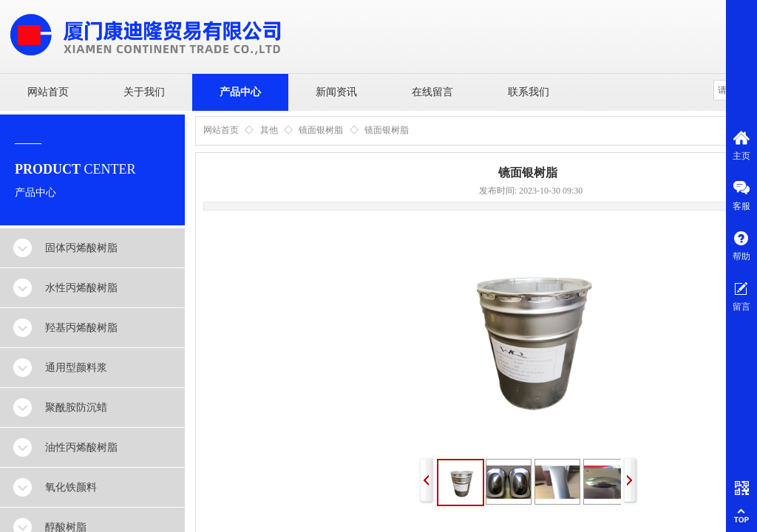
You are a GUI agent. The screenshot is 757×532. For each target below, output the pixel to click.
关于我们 (144, 92)
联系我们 (529, 92)
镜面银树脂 (321, 130)
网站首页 (48, 92)
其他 (269, 130)
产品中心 (240, 92)
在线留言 (432, 92)
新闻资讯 (336, 92)
